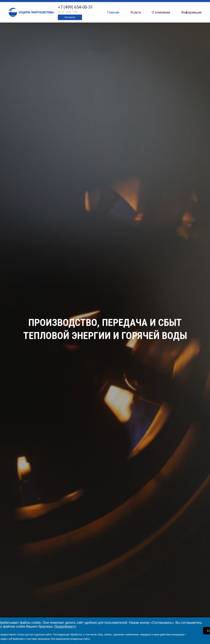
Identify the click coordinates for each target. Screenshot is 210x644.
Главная (113, 12)
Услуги (136, 12)
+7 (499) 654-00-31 (75, 7)
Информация (191, 12)
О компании (161, 12)
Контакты (70, 17)
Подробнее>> (65, 626)
